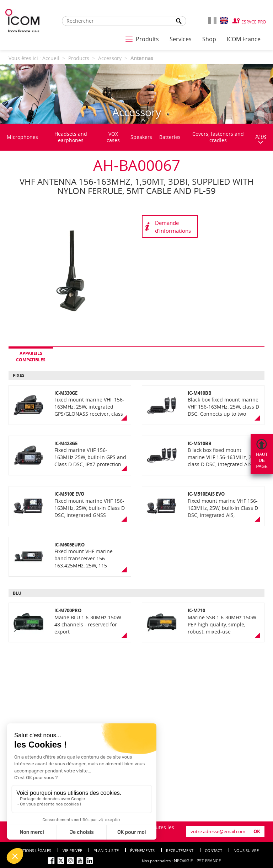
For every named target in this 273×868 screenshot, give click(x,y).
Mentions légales (33, 850)
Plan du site (106, 850)
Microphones (22, 137)
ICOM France (244, 39)
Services (181, 39)
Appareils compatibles (31, 356)
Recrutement (180, 850)
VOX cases (113, 137)
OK (257, 831)
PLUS (261, 139)
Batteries (170, 137)
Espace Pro (254, 22)
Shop (209, 39)
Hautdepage (262, 460)
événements (142, 850)
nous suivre (246, 850)
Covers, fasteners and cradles (218, 137)
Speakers (141, 137)
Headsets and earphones (71, 137)
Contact (213, 850)
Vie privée (72, 850)
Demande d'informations (173, 227)
